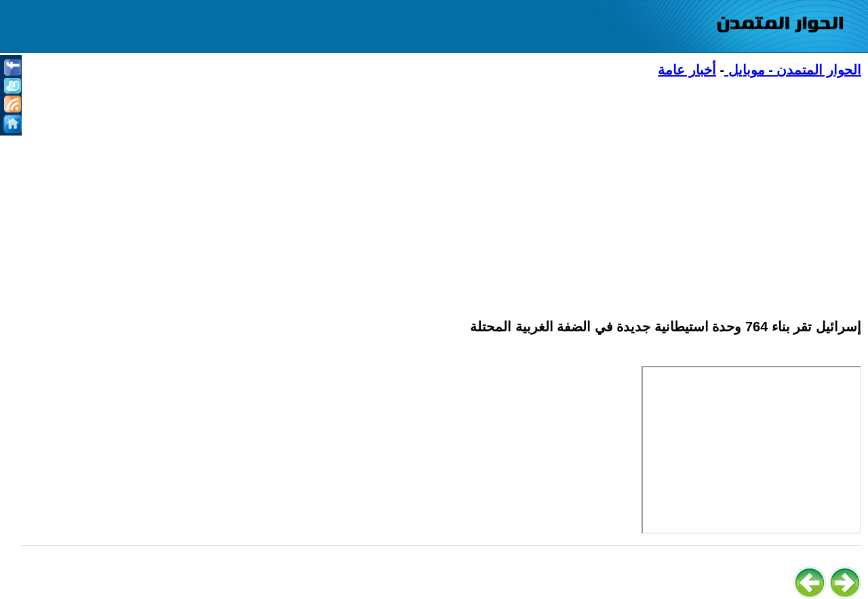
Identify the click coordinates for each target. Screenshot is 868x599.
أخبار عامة (687, 70)
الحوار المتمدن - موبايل (793, 70)
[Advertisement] (454, 190)
